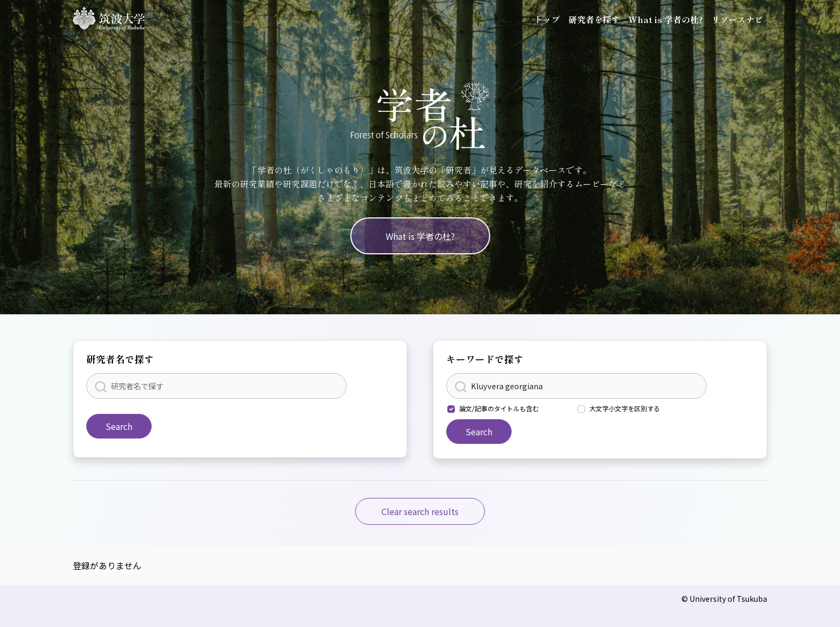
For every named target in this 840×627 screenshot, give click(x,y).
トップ (547, 19)
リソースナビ (737, 19)
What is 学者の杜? (666, 19)
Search (119, 426)
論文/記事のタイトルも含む (499, 408)
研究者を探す (594, 19)
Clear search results (420, 511)
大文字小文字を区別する (625, 408)
